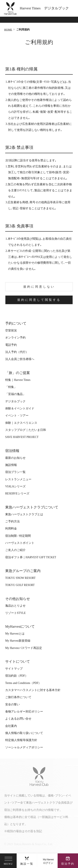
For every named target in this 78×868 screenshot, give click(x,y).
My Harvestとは (15, 634)
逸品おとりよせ (15, 606)
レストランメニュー (18, 479)
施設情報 (11, 465)
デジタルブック (15, 401)
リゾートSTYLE (15, 613)
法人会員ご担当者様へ (20, 359)
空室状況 (11, 331)
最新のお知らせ (15, 458)
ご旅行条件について (18, 697)
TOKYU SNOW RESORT (20, 578)
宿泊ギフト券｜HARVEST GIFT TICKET (31, 557)
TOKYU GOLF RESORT (20, 585)
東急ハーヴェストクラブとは (24, 514)
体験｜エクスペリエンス (21, 423)
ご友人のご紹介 (15, 550)
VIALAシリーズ (15, 486)
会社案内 (11, 726)
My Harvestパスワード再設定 (24, 648)
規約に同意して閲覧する (39, 300)
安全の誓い (12, 704)
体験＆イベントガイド (20, 408)
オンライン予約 (15, 338)
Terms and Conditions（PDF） (23, 683)
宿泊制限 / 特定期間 (18, 536)
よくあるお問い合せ (18, 719)
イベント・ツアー (17, 416)
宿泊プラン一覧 (15, 472)
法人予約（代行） (17, 352)
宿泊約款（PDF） (17, 676)
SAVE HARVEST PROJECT (22, 437)
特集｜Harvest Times (18, 380)
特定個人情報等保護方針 (21, 740)
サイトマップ (14, 669)
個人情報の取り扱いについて (24, 733)
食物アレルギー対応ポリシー (24, 712)
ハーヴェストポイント (20, 543)
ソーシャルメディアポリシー (24, 747)
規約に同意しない (39, 287)
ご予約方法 (12, 521)
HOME (8, 29)
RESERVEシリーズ (17, 494)
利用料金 (11, 529)
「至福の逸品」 (15, 394)
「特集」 (11, 387)
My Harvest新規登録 (18, 641)
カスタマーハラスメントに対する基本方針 (33, 690)
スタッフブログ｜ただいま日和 (26, 430)
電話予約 (11, 345)
